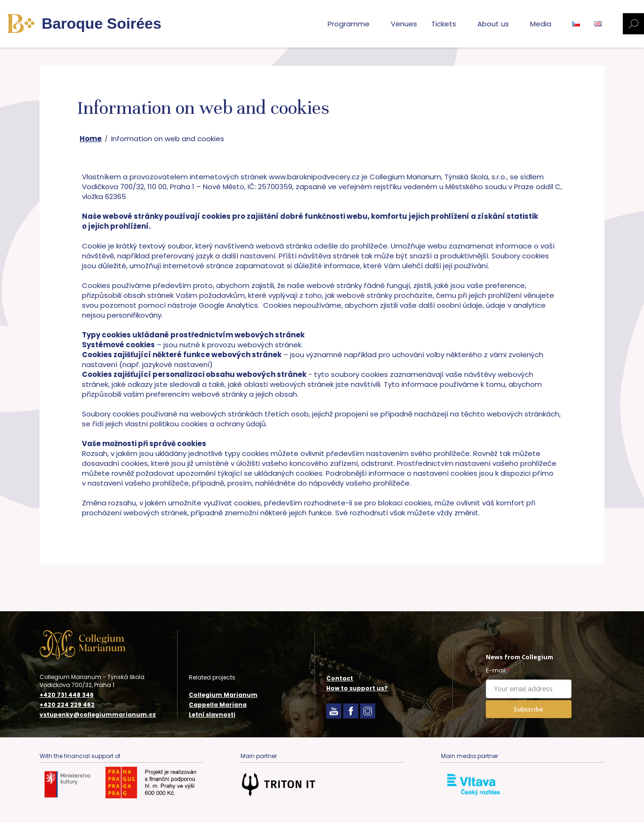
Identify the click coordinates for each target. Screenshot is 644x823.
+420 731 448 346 (67, 695)
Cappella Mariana (218, 705)
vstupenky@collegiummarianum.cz (98, 715)
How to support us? (357, 688)
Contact (340, 678)
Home (91, 139)
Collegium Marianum (223, 695)
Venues (404, 24)
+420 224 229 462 (67, 705)
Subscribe (528, 709)
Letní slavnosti (212, 715)
